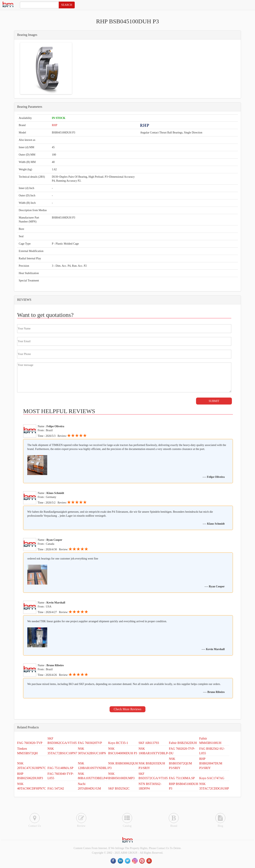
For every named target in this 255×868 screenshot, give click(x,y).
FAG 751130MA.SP (182, 778)
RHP (54, 125)
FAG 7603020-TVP (30, 743)
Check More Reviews (128, 709)
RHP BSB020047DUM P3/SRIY (211, 763)
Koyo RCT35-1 (118, 743)
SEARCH (67, 5)
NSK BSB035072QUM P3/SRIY (180, 763)
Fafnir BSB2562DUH (183, 743)
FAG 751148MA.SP (60, 768)
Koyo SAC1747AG (212, 778)
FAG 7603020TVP (90, 743)
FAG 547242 (56, 788)
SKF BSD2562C (119, 788)
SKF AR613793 (149, 743)
